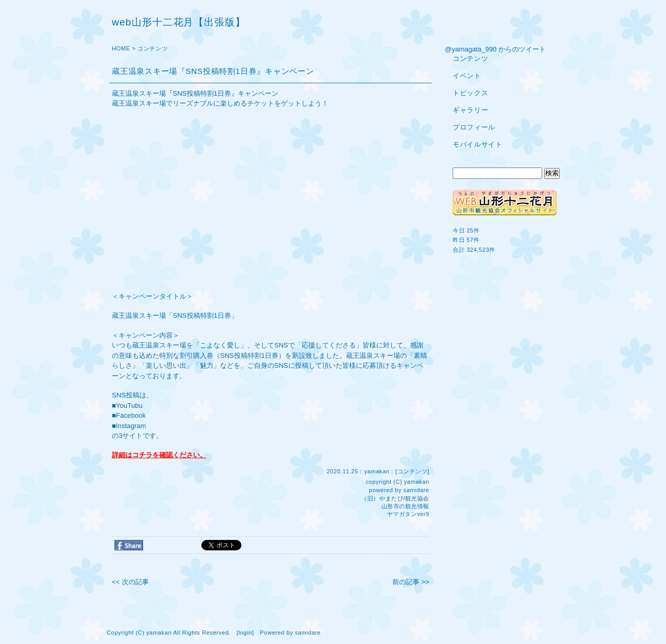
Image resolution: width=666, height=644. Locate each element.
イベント (467, 76)
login (245, 633)
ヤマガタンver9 (408, 514)
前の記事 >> (411, 582)
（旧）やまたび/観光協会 (395, 498)
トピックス (470, 93)
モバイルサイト (478, 144)
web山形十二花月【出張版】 (179, 22)
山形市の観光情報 (405, 506)
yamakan (417, 482)
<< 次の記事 (130, 582)
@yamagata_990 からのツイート (495, 49)
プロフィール (474, 127)
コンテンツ (152, 48)
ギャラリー (470, 110)
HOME (121, 48)
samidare (416, 490)
